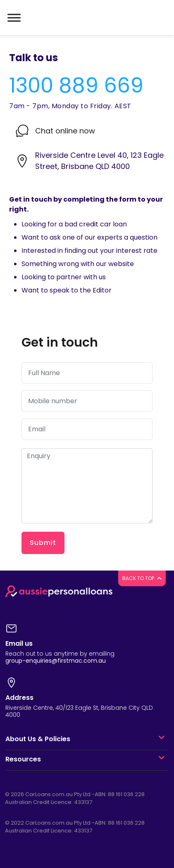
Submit (43, 543)
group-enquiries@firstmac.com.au (56, 661)
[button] (162, 739)
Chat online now (65, 131)
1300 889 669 (76, 86)
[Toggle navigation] (13, 18)
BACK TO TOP (142, 578)
